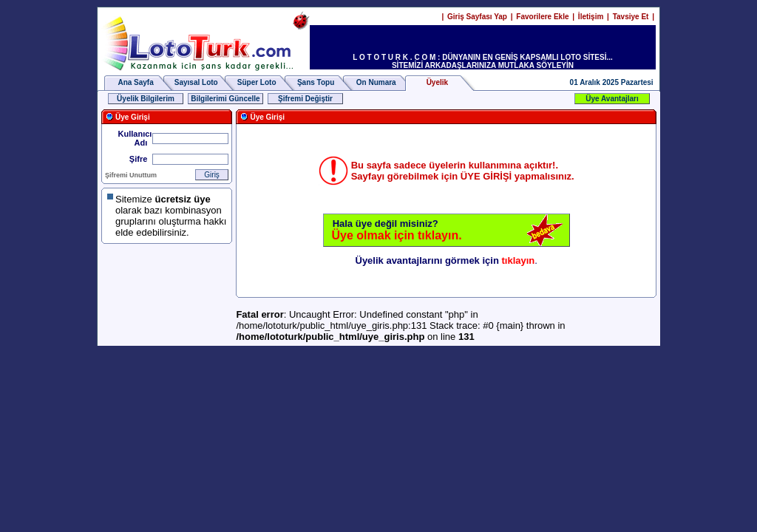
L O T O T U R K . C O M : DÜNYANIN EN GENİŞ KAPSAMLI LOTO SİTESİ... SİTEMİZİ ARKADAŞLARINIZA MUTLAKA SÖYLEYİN (483, 61)
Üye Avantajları (612, 99)
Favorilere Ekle (542, 17)
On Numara (376, 82)
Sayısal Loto (196, 82)
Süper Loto (257, 82)
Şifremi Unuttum (131, 175)
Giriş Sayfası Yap (477, 17)
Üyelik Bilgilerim (146, 99)
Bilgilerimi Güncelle (225, 99)
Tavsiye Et (631, 17)
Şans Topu (316, 82)
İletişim (591, 17)
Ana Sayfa (135, 82)
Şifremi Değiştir (305, 99)
